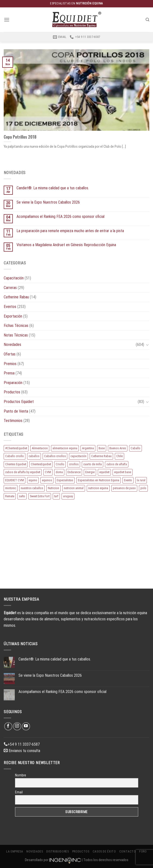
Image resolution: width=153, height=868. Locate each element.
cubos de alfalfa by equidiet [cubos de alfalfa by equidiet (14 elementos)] (23, 472)
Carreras (10, 288)
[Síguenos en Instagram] (17, 726)
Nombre (21, 775)
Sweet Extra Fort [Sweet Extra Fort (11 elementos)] (40, 496)
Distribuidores (58, 852)
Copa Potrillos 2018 (20, 137)
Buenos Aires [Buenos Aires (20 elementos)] (118, 448)
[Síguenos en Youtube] (26, 726)
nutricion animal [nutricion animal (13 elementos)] (74, 488)
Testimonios (13, 421)
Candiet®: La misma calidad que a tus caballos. (53, 188)
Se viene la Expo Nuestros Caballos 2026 (48, 202)
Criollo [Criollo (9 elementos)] (60, 464)
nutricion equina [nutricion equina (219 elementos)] (98, 488)
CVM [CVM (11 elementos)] (48, 472)
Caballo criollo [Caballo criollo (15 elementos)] (15, 456)
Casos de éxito (104, 852)
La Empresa (15, 852)
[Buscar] (147, 20)
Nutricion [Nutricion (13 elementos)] (53, 488)
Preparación (13, 383)
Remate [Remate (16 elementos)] (10, 496)
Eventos (10, 307)
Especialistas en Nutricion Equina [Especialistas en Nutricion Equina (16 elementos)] (99, 480)
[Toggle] (147, 345)
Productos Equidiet (19, 402)
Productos (12, 392)
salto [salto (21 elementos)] (22, 496)
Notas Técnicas (16, 335)
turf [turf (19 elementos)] (56, 496)
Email (19, 792)
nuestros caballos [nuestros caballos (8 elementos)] (32, 488)
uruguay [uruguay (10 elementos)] (68, 496)
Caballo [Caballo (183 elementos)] (136, 448)
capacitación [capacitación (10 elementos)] (78, 456)
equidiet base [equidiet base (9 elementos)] (123, 472)
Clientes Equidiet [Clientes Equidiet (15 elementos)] (16, 464)
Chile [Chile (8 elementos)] (119, 456)
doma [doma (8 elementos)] (59, 472)
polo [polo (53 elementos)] (143, 488)
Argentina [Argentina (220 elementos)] (88, 448)
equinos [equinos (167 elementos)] (47, 480)
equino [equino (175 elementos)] (33, 480)
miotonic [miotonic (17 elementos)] (11, 488)
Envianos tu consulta (22, 751)
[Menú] (7, 20)
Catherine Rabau (16, 297)
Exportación (13, 316)
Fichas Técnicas (16, 326)
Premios (10, 364)
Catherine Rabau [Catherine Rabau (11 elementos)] (101, 456)
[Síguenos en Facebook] (8, 726)
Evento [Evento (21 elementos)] (128, 480)
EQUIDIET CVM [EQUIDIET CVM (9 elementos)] (15, 480)
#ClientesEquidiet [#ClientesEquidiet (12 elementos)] (16, 448)
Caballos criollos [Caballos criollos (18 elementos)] (55, 456)
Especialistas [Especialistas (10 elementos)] (65, 480)
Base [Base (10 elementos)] (102, 448)
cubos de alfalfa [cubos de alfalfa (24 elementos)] (117, 464)
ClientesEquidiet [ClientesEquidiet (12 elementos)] (41, 464)
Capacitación (14, 278)
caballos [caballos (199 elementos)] (34, 456)
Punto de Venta (16, 411)
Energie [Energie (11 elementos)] (90, 472)
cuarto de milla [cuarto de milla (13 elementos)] (93, 464)
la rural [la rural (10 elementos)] (141, 480)
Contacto (128, 852)
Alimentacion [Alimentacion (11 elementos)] (40, 448)
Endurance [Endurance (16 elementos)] (74, 472)
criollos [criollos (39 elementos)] (74, 464)
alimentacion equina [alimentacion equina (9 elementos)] (65, 448)
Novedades (12, 345)
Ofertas (10, 354)
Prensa (9, 373)
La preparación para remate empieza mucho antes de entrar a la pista (70, 231)
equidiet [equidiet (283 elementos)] (104, 472)
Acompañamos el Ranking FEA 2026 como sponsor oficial (60, 217)
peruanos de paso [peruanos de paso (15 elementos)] (124, 488)
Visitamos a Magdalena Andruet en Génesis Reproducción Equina (66, 245)
